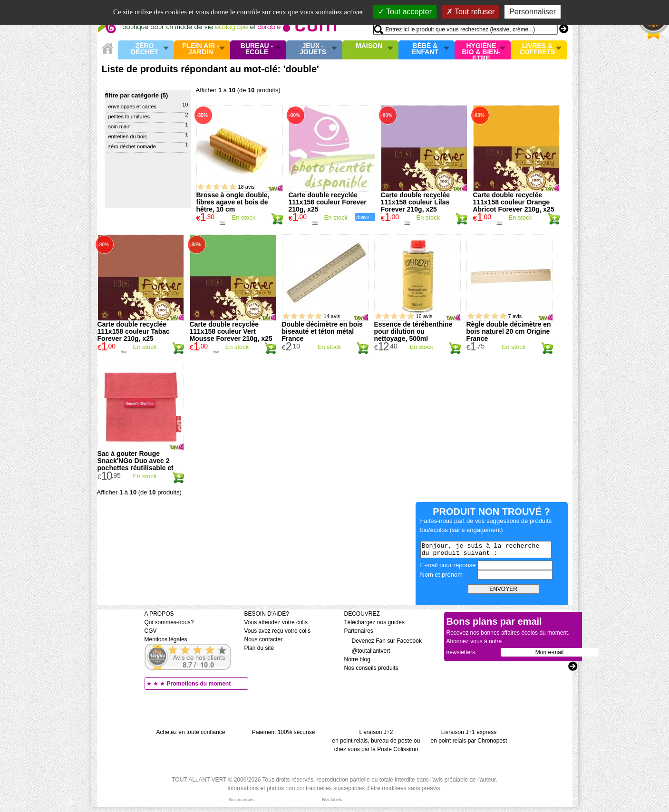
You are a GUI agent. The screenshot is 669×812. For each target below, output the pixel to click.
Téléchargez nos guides (374, 622)
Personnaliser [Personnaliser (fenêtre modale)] (533, 12)
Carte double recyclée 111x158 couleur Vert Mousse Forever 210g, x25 (231, 331)
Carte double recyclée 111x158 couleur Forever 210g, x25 (328, 202)
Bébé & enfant (425, 49)
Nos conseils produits (371, 668)
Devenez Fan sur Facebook (383, 641)
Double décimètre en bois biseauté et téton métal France (322, 331)
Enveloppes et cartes (133, 106)
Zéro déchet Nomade (132, 146)
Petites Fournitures (129, 116)
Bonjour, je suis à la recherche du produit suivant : (486, 550)
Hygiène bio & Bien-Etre (481, 50)
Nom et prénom (442, 575)
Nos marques (242, 800)
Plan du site (259, 648)
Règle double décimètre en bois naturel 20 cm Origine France (509, 331)
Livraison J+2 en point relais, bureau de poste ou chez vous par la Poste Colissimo (376, 741)
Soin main (120, 126)
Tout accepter (405, 12)
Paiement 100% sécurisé (284, 732)
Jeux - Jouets (313, 49)
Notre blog (357, 659)
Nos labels (332, 800)
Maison (369, 46)
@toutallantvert (367, 651)
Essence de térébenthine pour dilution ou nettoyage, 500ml (413, 331)
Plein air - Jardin (200, 49)
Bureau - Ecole (257, 49)
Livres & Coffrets (537, 49)
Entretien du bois (128, 136)
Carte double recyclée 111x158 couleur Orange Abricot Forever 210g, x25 (514, 202)
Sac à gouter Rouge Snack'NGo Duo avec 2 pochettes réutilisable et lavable (136, 464)
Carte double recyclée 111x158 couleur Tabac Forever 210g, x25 (134, 331)
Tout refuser (471, 12)
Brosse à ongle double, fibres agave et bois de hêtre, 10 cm (233, 202)
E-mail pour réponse (448, 565)
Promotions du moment (199, 684)
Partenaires (359, 631)
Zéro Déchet (145, 49)
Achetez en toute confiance (191, 732)
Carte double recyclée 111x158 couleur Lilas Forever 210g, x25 (416, 202)
